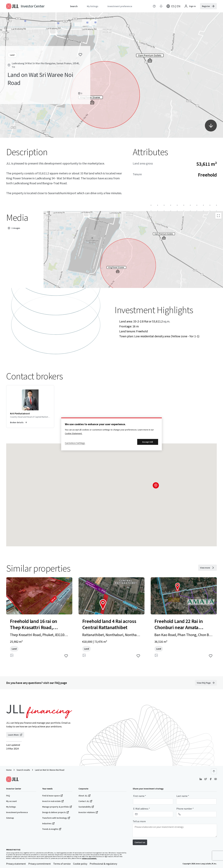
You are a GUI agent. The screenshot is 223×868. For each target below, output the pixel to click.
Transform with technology (56, 818)
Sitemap (10, 818)
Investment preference (17, 812)
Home (9, 770)
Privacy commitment (40, 864)
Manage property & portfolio (57, 807)
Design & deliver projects (56, 812)
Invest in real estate (53, 801)
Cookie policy (80, 864)
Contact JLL (85, 801)
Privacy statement (16, 864)
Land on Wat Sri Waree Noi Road (50, 770)
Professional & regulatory (103, 864)
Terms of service (62, 864)
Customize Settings (75, 443)
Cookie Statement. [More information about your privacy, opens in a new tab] (74, 433)
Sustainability (86, 807)
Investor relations (88, 812)
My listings (11, 807)
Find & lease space (53, 796)
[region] (111, 434)
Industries (48, 823)
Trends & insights (52, 829)
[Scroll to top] (214, 771)
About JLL (85, 796)
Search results (23, 770)
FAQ (8, 796)
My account (11, 801)
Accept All (148, 442)
